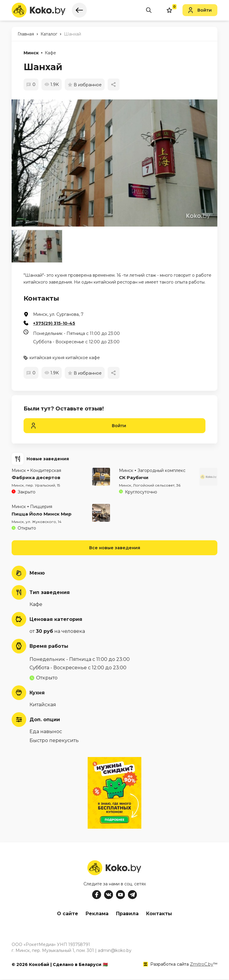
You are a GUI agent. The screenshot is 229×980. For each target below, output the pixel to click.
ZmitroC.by (202, 965)
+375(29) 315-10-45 (54, 323)
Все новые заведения (115, 548)
